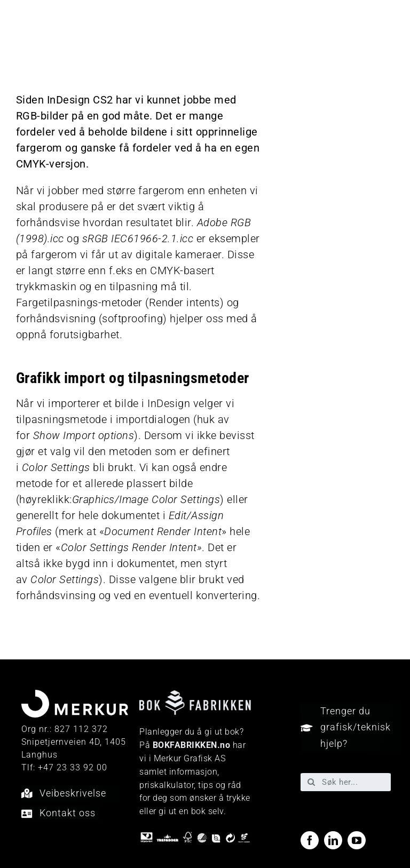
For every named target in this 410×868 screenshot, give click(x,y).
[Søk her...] (346, 782)
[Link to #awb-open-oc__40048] (387, 29)
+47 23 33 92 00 (73, 767)
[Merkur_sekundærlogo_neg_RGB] (58, 16)
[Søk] (311, 782)
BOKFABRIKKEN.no (192, 745)
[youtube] (357, 840)
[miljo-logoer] (195, 837)
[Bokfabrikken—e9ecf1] (195, 696)
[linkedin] (333, 840)
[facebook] (310, 840)
